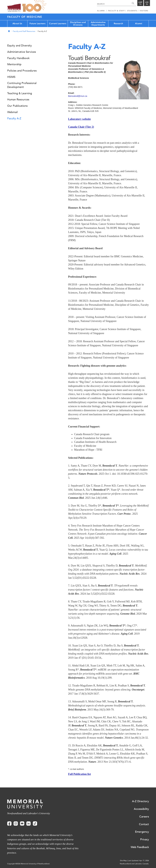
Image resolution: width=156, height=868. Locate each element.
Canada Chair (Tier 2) (81, 127)
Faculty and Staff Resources (24, 31)
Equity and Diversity (20, 46)
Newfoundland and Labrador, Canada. (134, 864)
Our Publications (17, 106)
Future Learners (37, 24)
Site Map (123, 861)
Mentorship (14, 64)
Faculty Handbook (18, 58)
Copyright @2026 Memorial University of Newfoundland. (29, 864)
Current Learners (58, 24)
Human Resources (18, 100)
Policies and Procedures (22, 71)
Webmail (12, 112)
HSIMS (11, 77)
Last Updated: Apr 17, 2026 (138, 861)
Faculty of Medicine (25, 17)
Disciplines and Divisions (78, 24)
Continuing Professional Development (22, 85)
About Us (17, 24)
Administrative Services (22, 52)
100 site (34, 6)
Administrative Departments (98, 24)
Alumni (139, 24)
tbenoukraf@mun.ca (78, 96)
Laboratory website (79, 119)
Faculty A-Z (14, 118)
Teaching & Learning (20, 93)
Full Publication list (80, 774)
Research (118, 24)
